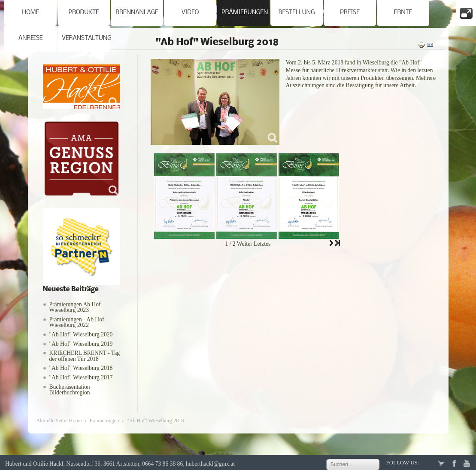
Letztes (262, 244)
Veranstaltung (86, 38)
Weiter (245, 244)
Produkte (83, 13)
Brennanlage (137, 13)
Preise (350, 13)
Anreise (31, 38)
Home (30, 13)
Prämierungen (245, 13)
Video (190, 13)
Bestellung (297, 13)
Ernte (403, 13)
